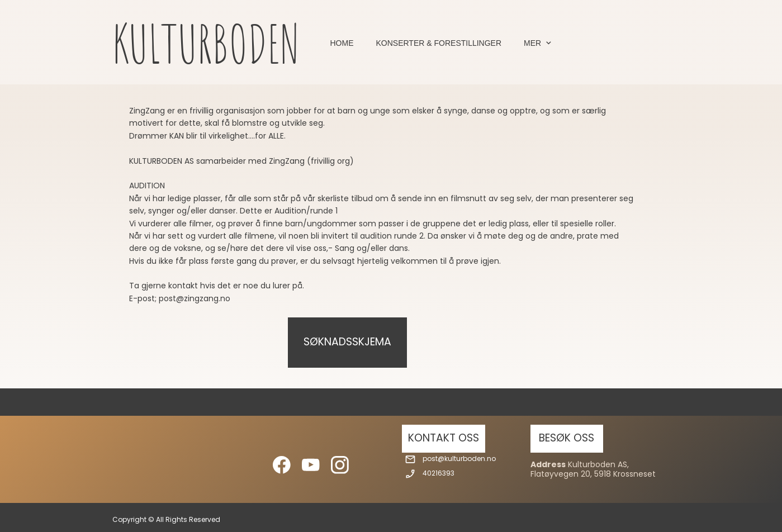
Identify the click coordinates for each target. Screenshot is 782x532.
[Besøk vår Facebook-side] (282, 465)
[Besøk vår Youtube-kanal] (311, 465)
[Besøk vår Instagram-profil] (340, 465)
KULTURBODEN (206, 43)
